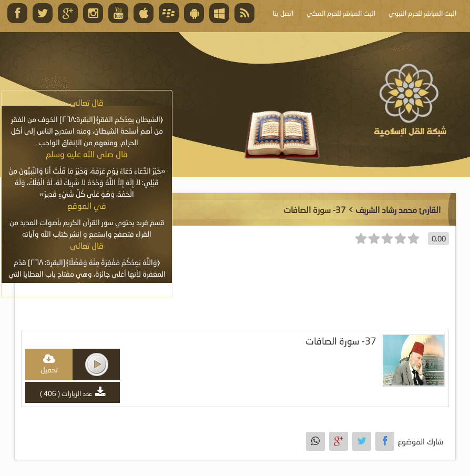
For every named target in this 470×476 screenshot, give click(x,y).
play (97, 364)
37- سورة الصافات (341, 341)
